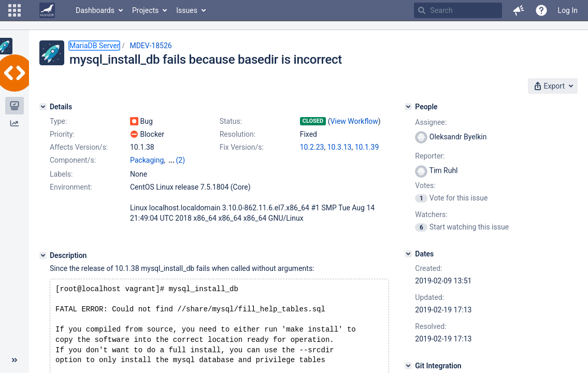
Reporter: (430, 156)
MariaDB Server (94, 46)
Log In (568, 10)
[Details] (43, 107)
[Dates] (408, 254)
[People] (408, 107)
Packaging (147, 160)
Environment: (71, 187)
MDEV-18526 (150, 46)
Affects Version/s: (79, 147)
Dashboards (95, 10)
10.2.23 (312, 147)
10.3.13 (340, 147)
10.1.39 (367, 147)
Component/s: (73, 160)
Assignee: (431, 122)
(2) (181, 160)
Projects (145, 10)
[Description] (43, 255)
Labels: (61, 174)
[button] (15, 10)
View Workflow (354, 121)
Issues (187, 10)
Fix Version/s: (242, 147)
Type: (58, 121)
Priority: (62, 134)
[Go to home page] (47, 10)
